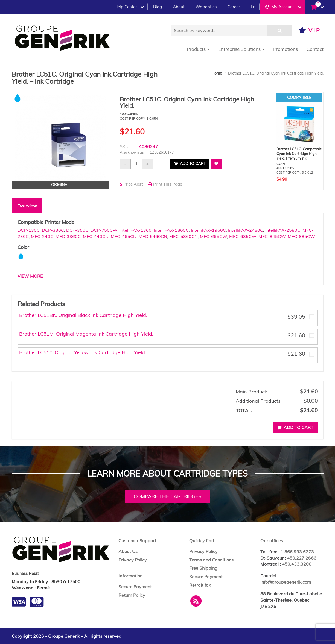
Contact (315, 49)
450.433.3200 (297, 564)
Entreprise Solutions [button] (241, 49)
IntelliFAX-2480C (246, 230)
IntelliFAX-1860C (171, 230)
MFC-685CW (243, 236)
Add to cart (190, 164)
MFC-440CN (96, 236)
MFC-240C (42, 236)
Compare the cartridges (167, 496)
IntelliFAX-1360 (136, 230)
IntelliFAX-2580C (283, 230)
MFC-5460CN (153, 236)
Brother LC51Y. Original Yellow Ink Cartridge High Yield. (83, 352)
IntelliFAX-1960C (208, 230)
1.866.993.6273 (297, 552)
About (179, 7)
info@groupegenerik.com (286, 582)
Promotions (286, 49)
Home (217, 73)
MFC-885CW (301, 236)
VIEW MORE (30, 276)
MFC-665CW (213, 236)
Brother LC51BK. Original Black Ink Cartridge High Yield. (83, 315)
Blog (158, 7)
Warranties (206, 7)
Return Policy (132, 595)
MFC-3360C (68, 236)
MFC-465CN (124, 236)
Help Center (129, 7)
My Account (283, 7)
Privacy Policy (133, 560)
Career (234, 7)
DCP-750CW (104, 230)
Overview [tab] (27, 206)
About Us (128, 551)
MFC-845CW (272, 236)
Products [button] (198, 49)
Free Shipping (203, 568)
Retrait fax (200, 585)
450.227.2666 (302, 558)
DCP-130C (29, 230)
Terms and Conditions (211, 560)
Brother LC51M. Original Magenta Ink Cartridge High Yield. (86, 334)
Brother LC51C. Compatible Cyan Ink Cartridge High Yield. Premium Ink (299, 154)
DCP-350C (77, 230)
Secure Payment (135, 587)
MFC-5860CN (183, 236)
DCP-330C (53, 230)
